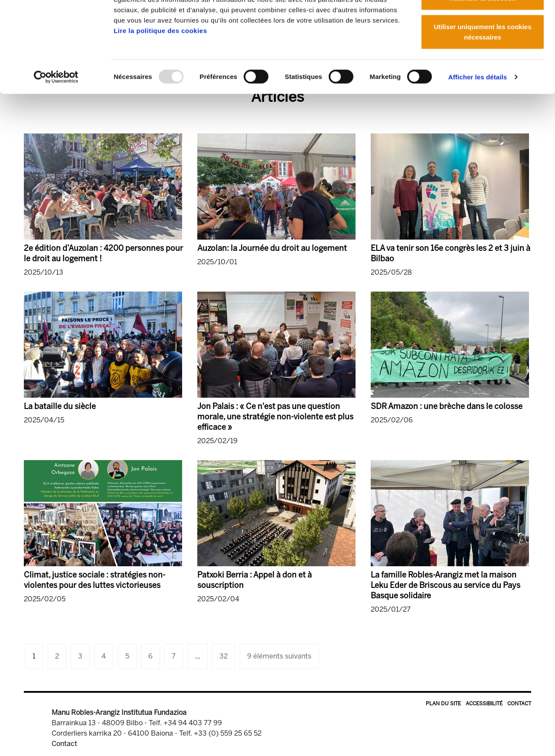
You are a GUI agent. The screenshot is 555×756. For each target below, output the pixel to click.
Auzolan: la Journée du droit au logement (272, 248)
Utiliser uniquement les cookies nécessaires (482, 85)
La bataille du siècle (60, 406)
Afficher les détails (478, 130)
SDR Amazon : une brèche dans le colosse (447, 406)
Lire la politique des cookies (160, 83)
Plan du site (443, 704)
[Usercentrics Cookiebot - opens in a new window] (56, 130)
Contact (519, 704)
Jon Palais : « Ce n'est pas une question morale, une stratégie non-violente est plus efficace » (275, 417)
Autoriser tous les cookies (483, 23)
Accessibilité (484, 704)
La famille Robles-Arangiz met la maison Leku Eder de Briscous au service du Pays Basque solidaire (446, 585)
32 (224, 656)
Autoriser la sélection (483, 51)
